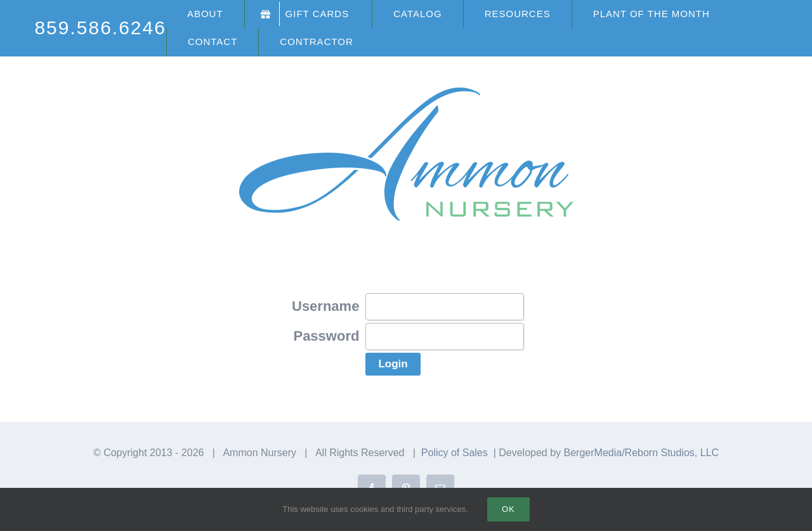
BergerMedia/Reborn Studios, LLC (642, 453)
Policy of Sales (455, 453)
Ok (508, 509)
